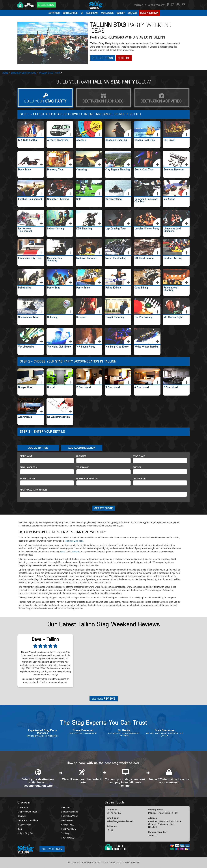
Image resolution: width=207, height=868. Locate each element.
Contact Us (140, 5)
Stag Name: (139, 456)
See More (103, 699)
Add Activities (38, 448)
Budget (121, 13)
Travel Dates (28, 478)
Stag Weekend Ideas (27, 812)
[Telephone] (103, 472)
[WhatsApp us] (46, 5)
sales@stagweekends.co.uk (120, 822)
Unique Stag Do (25, 834)
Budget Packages (69, 812)
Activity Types (68, 825)
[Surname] (103, 461)
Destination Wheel (70, 816)
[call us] (157, 5)
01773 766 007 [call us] (114, 813)
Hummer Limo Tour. (74, 541)
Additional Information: (34, 490)
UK (82, 13)
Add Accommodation (82, 448)
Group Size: (139, 478)
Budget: (137, 467)
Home (5, 73)
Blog (20, 829)
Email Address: (29, 467)
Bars (62, 552)
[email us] (183, 5)
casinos (76, 552)
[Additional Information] (103, 494)
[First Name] (47, 461)
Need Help (66, 808)
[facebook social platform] (168, 5)
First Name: (27, 456)
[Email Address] (47, 472)
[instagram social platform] (173, 5)
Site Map (65, 834)
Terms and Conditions (28, 821)
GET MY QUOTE (103, 508)
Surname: (82, 456)
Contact (133, 13)
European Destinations (23, 73)
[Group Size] (160, 483)
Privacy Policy (24, 825)
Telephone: (83, 467)
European (92, 13)
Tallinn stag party (50, 73)
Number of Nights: (87, 478)
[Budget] (160, 472)
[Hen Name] (160, 461)
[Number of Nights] (103, 483)
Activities (54, 13)
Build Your (103, 58)
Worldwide (107, 13)
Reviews (21, 816)
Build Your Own (149, 13)
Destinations (70, 13)
